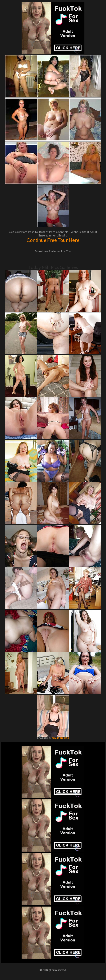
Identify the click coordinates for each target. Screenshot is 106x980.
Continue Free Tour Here (53, 240)
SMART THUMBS (60, 738)
